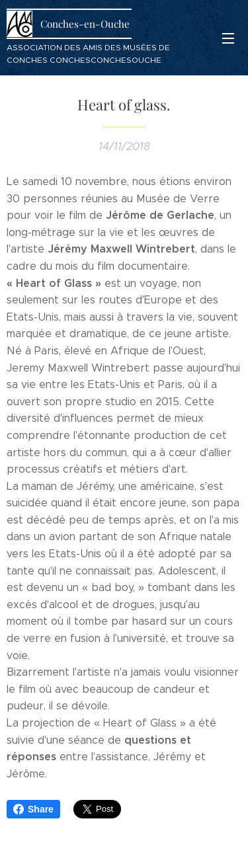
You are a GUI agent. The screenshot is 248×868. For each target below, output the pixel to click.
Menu (228, 38)
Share (33, 809)
